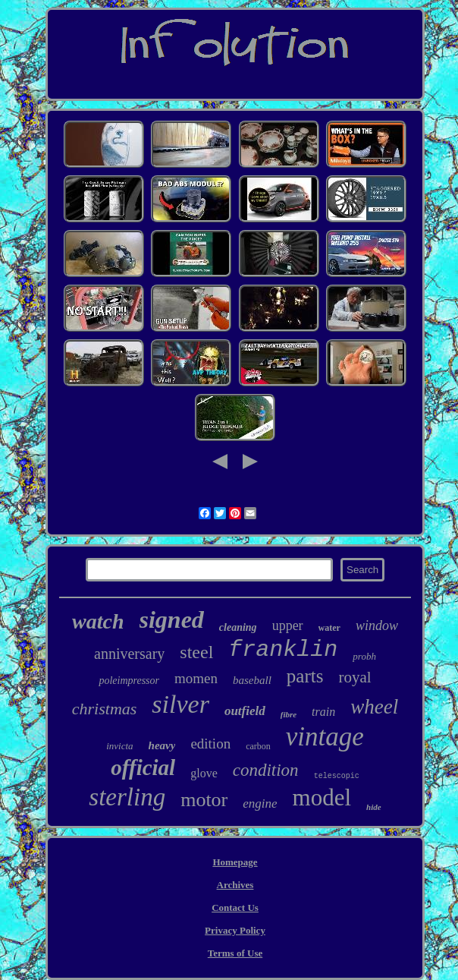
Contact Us (235, 908)
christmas (105, 709)
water (329, 628)
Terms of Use (235, 953)
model (322, 797)
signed (172, 619)
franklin (283, 650)
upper (288, 625)
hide (374, 807)
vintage (325, 737)
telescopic (337, 776)
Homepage (235, 862)
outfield (245, 711)
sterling (127, 797)
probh (364, 656)
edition (210, 744)
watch (98, 621)
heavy (162, 745)
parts (305, 676)
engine (260, 804)
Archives (235, 885)
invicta (119, 746)
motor (204, 800)
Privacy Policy (235, 930)
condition (266, 770)
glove (204, 773)
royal (354, 677)
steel (196, 652)
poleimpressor (129, 681)
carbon (258, 746)
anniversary (129, 654)
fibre (289, 714)
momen (196, 678)
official (143, 767)
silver (180, 704)
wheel (374, 707)
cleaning (238, 627)
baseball (252, 680)
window (377, 625)
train (323, 712)
